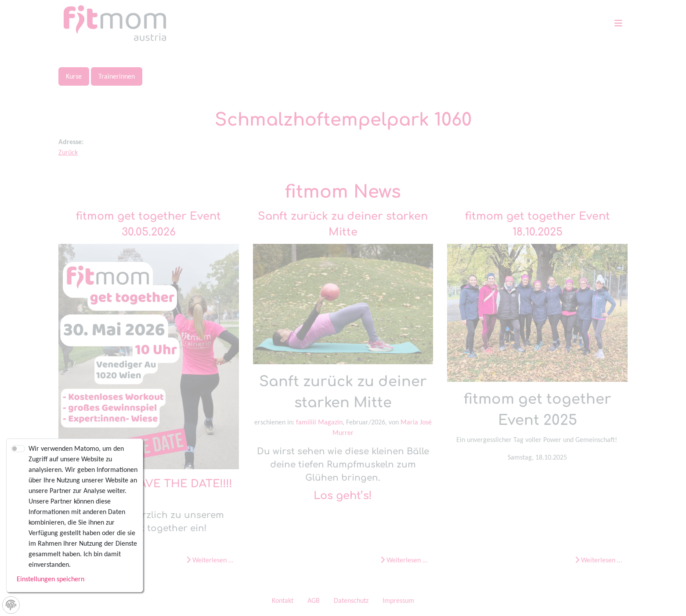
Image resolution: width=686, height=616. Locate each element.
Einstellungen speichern (51, 579)
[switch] (18, 449)
